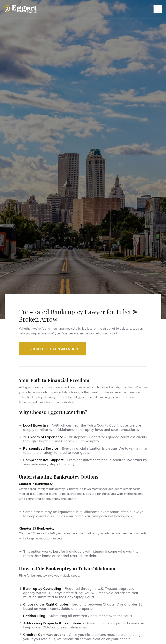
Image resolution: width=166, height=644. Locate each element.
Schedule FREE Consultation (53, 349)
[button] (158, 9)
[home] (21, 9)
